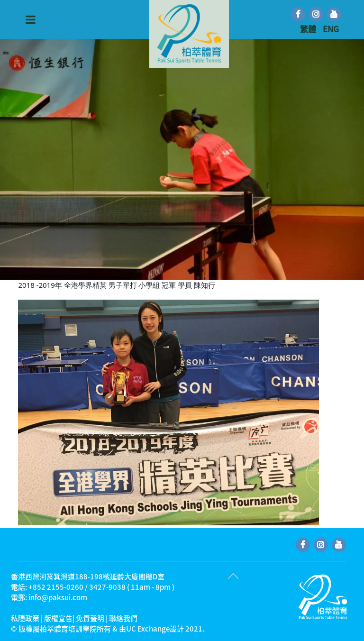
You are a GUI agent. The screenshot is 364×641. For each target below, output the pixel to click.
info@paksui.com (58, 597)
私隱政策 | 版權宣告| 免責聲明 (58, 618)
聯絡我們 (123, 618)
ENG (331, 29)
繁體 (309, 29)
